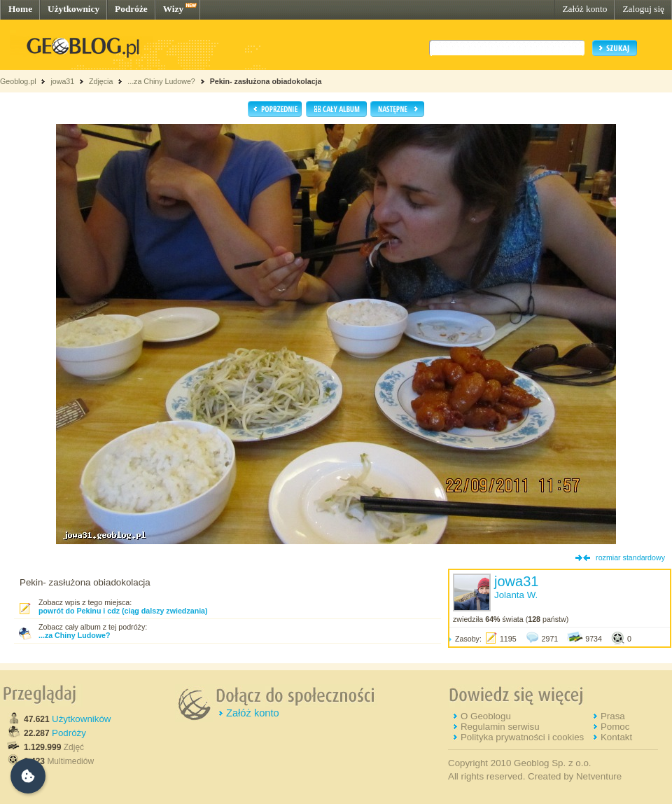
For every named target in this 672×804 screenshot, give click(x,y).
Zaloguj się (643, 9)
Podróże (131, 9)
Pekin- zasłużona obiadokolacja (266, 81)
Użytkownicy (73, 9)
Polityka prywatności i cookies (522, 737)
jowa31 (62, 81)
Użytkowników (81, 719)
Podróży (69, 733)
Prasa (613, 716)
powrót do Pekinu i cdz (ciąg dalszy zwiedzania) (123, 611)
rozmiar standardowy (630, 557)
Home (20, 9)
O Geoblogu (486, 716)
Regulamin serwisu (500, 727)
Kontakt (616, 737)
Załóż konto (584, 9)
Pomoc (615, 727)
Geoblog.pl (18, 81)
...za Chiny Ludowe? (161, 81)
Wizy (173, 9)
